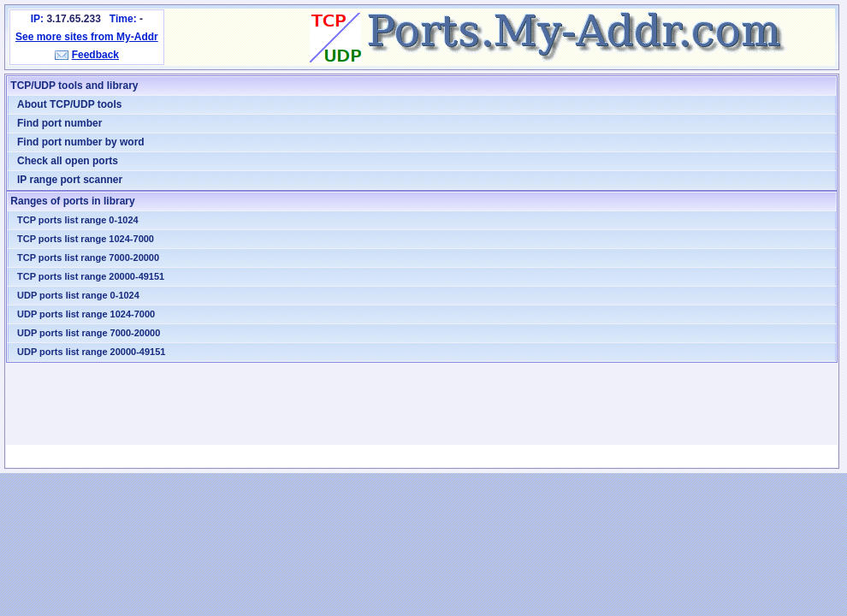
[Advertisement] (422, 404)
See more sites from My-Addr (87, 37)
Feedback (95, 55)
